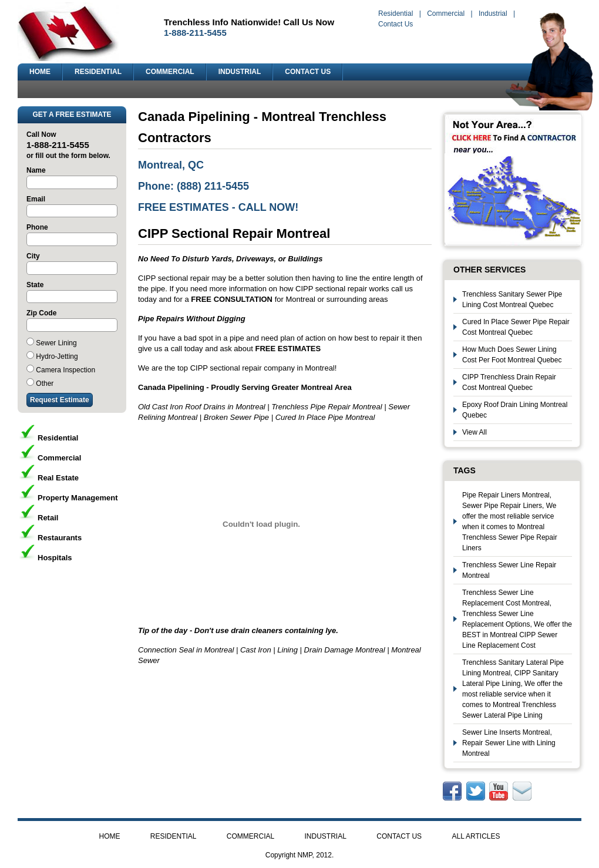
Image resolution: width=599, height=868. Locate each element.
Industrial (493, 14)
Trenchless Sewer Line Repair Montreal (509, 570)
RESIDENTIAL (98, 72)
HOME (40, 72)
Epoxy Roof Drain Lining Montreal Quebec (515, 410)
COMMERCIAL (170, 72)
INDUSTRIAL (240, 72)
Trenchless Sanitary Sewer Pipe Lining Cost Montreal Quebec (512, 300)
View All (475, 432)
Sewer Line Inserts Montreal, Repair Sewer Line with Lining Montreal (509, 743)
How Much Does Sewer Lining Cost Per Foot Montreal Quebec (512, 355)
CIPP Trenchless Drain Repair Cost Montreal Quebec (509, 382)
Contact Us (396, 24)
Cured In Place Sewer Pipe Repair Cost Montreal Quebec (516, 327)
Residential (396, 14)
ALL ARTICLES (476, 836)
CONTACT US (308, 72)
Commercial (446, 14)
